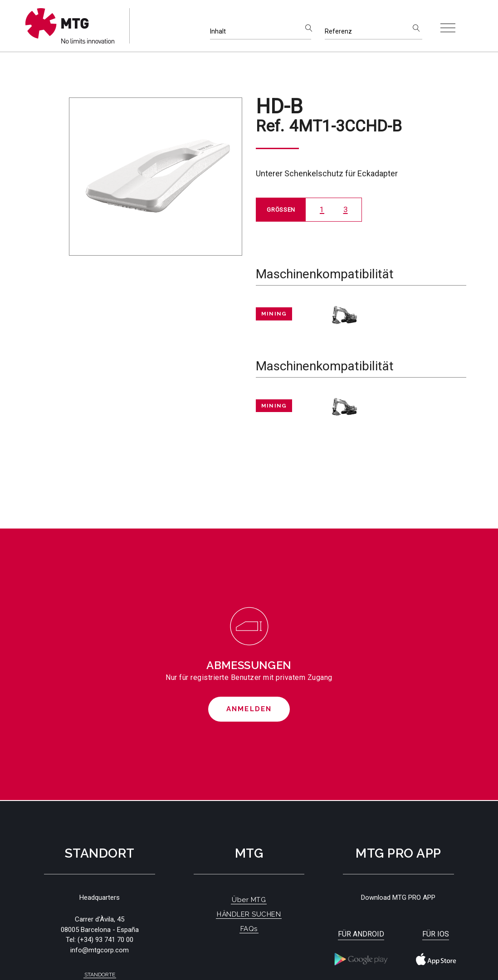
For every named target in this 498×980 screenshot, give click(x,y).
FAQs (249, 929)
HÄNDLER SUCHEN (249, 914)
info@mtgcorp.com (100, 950)
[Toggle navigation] (448, 28)
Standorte (100, 975)
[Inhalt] (261, 32)
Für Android (361, 934)
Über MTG (249, 900)
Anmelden (249, 709)
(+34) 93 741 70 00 (105, 940)
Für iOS (436, 934)
